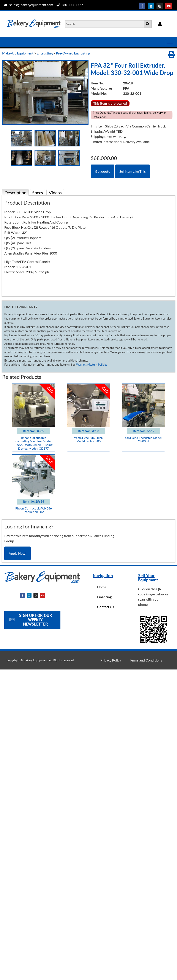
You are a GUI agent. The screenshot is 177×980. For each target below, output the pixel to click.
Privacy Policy (111, 660)
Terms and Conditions (146, 660)
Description (15, 193)
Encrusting (45, 53)
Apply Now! (17, 553)
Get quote (103, 171)
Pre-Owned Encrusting (73, 53)
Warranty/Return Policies (92, 365)
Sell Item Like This (133, 171)
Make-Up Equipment (18, 53)
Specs (38, 193)
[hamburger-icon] (170, 42)
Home (102, 587)
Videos (55, 193)
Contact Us (106, 607)
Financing (104, 597)
